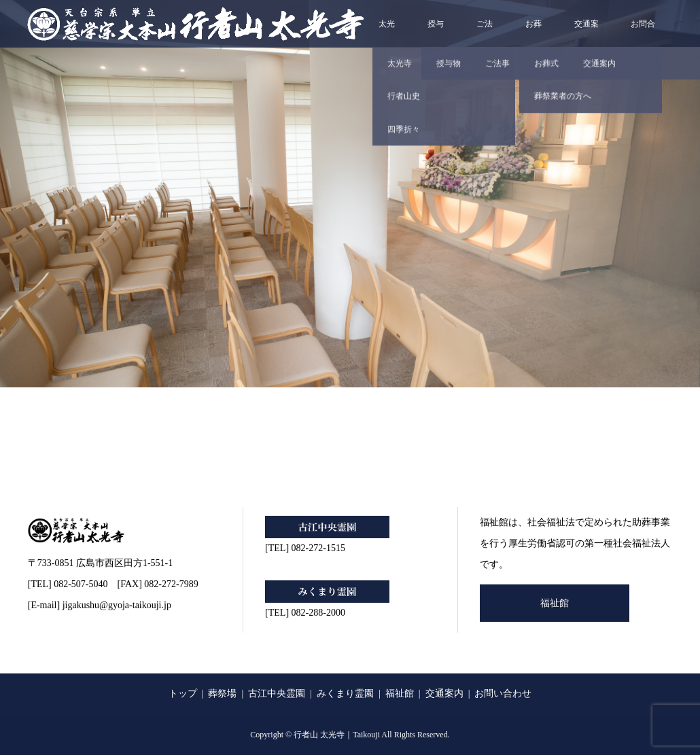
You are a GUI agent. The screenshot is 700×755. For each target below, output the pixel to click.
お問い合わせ (503, 693)
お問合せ (643, 33)
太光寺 (387, 33)
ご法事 (485, 33)
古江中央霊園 (277, 693)
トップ (183, 693)
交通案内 (587, 33)
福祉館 (555, 603)
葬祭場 (222, 693)
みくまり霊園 (345, 693)
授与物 (436, 33)
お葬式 (533, 33)
